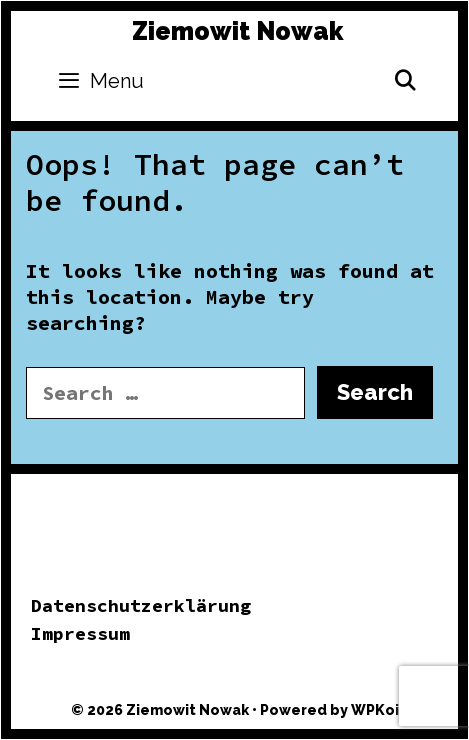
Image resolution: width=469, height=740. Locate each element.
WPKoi (375, 710)
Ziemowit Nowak (237, 31)
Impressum (80, 633)
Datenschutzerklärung (141, 605)
